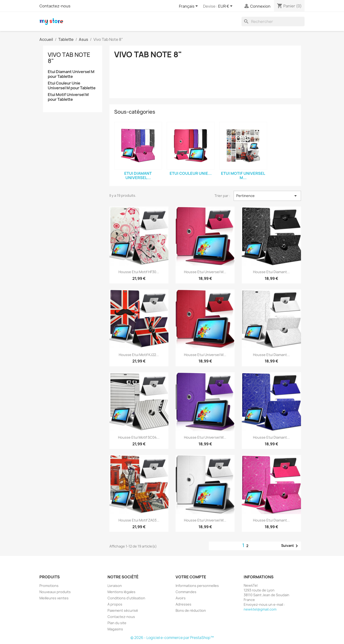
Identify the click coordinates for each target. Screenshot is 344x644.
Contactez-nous (55, 6)
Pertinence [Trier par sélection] (267, 196)
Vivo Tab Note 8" (69, 58)
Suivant (290, 546)
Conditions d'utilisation (126, 598)
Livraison (115, 586)
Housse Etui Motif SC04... (139, 437)
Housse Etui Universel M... (205, 272)
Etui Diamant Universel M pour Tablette (71, 74)
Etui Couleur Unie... (191, 173)
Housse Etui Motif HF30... (139, 272)
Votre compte (191, 577)
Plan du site (117, 623)
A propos (115, 604)
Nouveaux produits (55, 592)
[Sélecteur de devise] (226, 6)
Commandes (186, 592)
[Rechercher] (273, 21)
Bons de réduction (191, 610)
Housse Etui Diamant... (271, 272)
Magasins (115, 629)
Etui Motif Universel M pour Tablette (68, 97)
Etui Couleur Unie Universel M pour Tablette (72, 86)
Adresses (183, 604)
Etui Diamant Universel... (138, 176)
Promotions (49, 586)
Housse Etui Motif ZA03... (139, 520)
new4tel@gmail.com (260, 609)
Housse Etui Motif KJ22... (139, 355)
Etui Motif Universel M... (243, 176)
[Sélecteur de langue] (189, 6)
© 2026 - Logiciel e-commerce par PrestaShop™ (172, 638)
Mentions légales (121, 592)
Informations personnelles (197, 586)
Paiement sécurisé (123, 610)
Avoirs (181, 598)
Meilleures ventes (54, 598)
